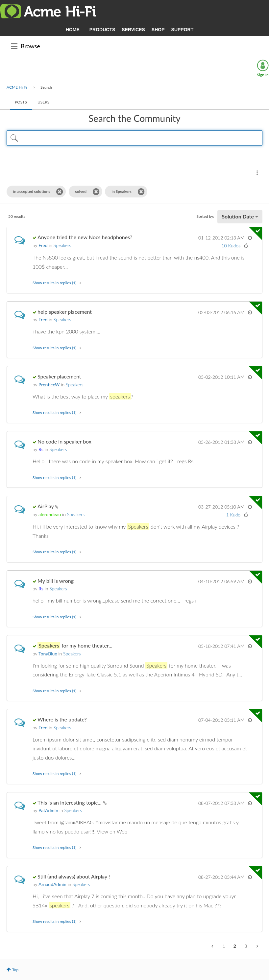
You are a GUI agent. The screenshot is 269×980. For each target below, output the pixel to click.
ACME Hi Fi (17, 87)
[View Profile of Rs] (41, 449)
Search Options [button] (257, 173)
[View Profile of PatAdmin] (48, 810)
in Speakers (122, 191)
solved (81, 191)
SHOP (158, 30)
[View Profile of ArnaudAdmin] (52, 884)
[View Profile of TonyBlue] (48, 654)
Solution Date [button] (238, 216)
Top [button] (15, 970)
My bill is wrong (56, 581)
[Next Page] (257, 946)
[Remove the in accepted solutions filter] (60, 192)
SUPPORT (183, 30)
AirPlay (46, 506)
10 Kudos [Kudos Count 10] (231, 246)
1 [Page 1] (224, 946)
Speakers (62, 245)
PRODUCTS (102, 30)
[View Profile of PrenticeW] (49, 385)
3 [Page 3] (246, 946)
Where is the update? (62, 719)
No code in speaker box (64, 441)
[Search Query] (134, 138)
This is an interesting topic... (70, 802)
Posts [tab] (21, 102)
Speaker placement (59, 376)
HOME (73, 30)
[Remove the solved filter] (96, 192)
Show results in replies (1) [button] (54, 283)
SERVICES (133, 30)
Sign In (263, 75)
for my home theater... (75, 645)
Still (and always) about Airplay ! (74, 876)
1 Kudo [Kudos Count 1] (233, 515)
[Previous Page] (213, 946)
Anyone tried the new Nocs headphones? (85, 237)
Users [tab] (43, 102)
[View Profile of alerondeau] (50, 514)
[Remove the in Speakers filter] (141, 192)
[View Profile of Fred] (43, 245)
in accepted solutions (32, 191)
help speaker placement (65, 312)
